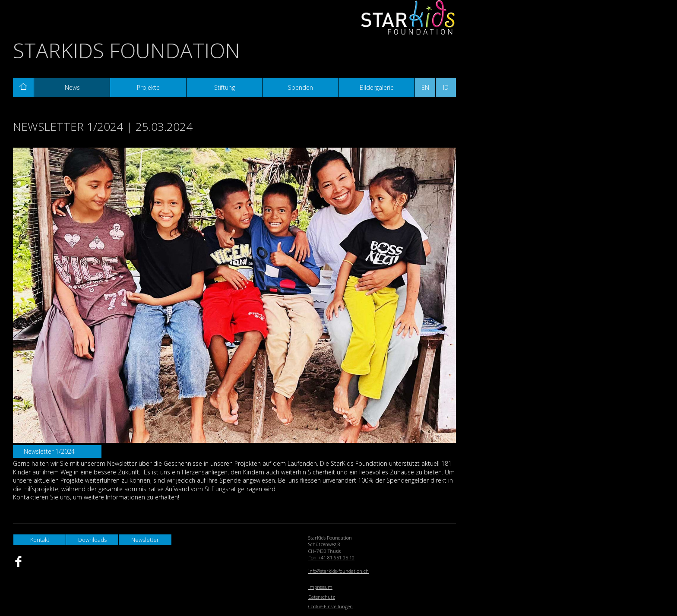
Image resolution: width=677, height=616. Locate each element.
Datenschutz (322, 597)
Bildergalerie (377, 87)
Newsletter (145, 540)
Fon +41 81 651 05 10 (331, 558)
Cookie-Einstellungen (331, 606)
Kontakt (40, 540)
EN (425, 87)
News (72, 87)
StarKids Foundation (127, 50)
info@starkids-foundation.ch (338, 571)
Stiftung (225, 87)
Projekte (148, 87)
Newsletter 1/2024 (49, 451)
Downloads (92, 540)
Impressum (320, 587)
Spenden (301, 87)
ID (446, 87)
